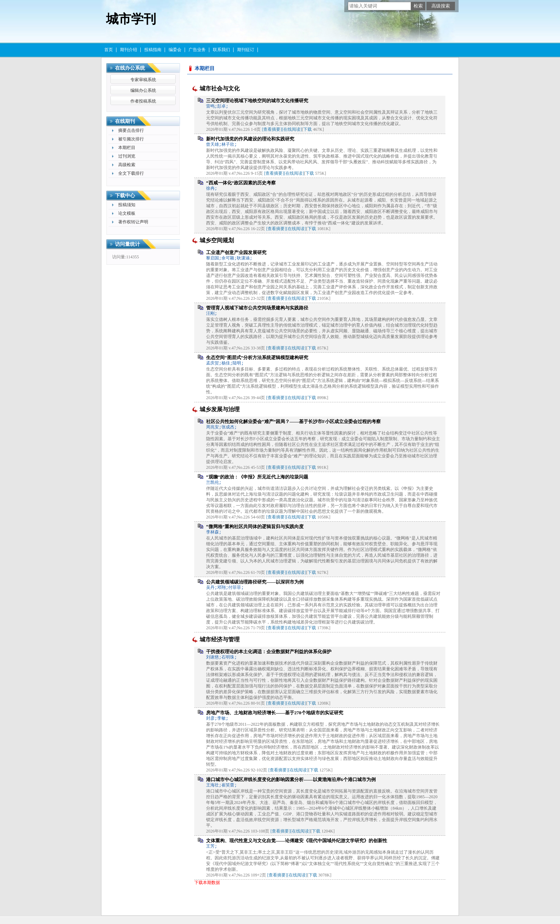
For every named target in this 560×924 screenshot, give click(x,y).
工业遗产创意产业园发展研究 (236, 252)
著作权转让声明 (133, 222)
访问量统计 (127, 244)
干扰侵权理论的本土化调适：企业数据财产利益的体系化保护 (269, 652)
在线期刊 (125, 121)
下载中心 (125, 196)
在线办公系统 (130, 68)
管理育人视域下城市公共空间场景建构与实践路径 (257, 308)
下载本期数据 (207, 883)
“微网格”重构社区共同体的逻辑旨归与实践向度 (255, 526)
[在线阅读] (292, 129)
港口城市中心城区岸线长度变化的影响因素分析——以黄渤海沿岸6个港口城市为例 (291, 779)
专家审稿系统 (143, 80)
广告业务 (197, 50)
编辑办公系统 (143, 90)
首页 (109, 50)
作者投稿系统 (143, 101)
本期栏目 (127, 148)
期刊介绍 (129, 50)
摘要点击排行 (131, 130)
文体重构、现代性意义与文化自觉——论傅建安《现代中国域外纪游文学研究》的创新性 (297, 841)
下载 (307, 129)
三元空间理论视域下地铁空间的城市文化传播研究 (257, 101)
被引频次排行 (131, 139)
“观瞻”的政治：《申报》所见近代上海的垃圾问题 (257, 477)
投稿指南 (153, 50)
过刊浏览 (127, 156)
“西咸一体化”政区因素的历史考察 (241, 183)
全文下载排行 (131, 173)
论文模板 (127, 213)
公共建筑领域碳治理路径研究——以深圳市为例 (255, 582)
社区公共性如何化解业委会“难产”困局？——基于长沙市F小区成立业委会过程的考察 (293, 421)
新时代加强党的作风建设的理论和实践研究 (250, 139)
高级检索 (127, 165)
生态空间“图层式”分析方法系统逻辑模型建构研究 (257, 357)
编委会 (175, 50)
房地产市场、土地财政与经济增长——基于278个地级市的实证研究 (275, 713)
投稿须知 (127, 205)
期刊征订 (246, 50)
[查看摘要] (272, 129)
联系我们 (221, 50)
